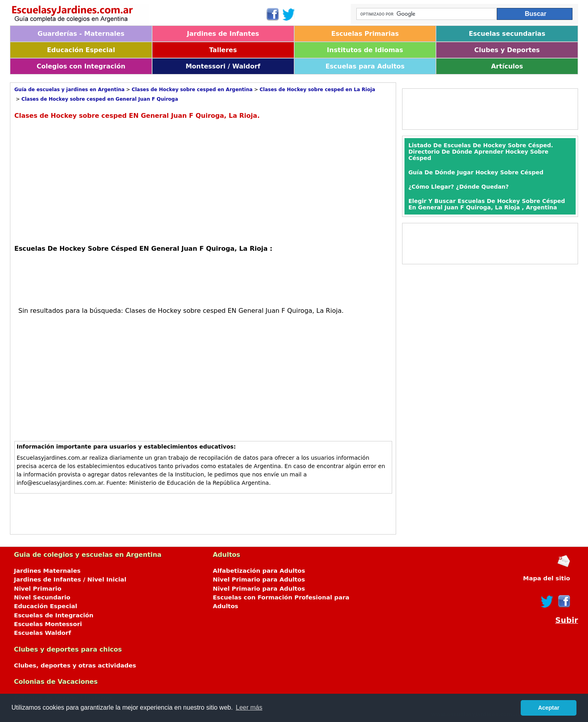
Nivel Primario (38, 589)
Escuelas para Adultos (365, 66)
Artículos (507, 66)
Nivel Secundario (42, 597)
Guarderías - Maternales (81, 34)
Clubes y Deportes (507, 50)
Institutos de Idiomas (365, 50)
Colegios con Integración (81, 66)
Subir (567, 620)
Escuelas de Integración (54, 615)
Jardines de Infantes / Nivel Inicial (70, 580)
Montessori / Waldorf (223, 66)
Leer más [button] (249, 707)
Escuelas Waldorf (42, 633)
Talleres (223, 50)
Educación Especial (81, 50)
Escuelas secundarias (507, 34)
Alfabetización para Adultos (259, 571)
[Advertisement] (81, 181)
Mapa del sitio (547, 578)
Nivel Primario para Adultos (259, 580)
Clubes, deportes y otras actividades (75, 665)
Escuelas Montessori (48, 624)
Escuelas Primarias (365, 34)
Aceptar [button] (549, 708)
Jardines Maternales (47, 571)
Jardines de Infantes (223, 34)
